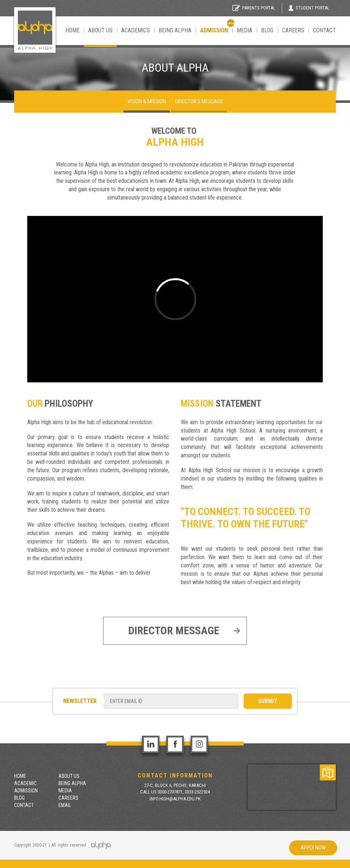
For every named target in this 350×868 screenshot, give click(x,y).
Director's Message (199, 101)
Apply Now (313, 848)
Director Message (184, 630)
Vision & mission (147, 101)
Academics (136, 30)
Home (72, 30)
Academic (25, 783)
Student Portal (309, 8)
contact (324, 30)
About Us (100, 30)
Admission (26, 791)
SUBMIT (268, 701)
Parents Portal (254, 8)
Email (65, 805)
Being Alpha (175, 30)
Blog (267, 30)
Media (245, 30)
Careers (293, 30)
